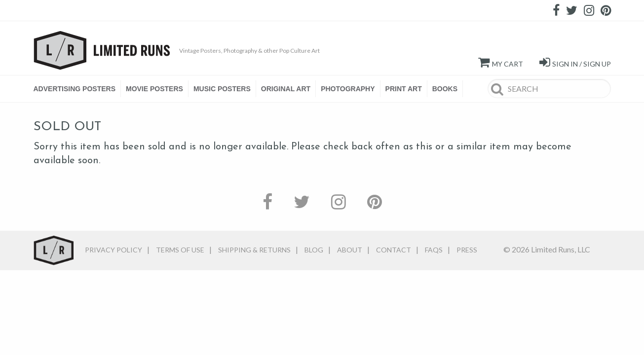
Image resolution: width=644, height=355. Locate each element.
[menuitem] (77, 89)
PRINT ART (404, 89)
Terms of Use (180, 250)
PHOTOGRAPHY (348, 89)
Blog (314, 250)
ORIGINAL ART (286, 89)
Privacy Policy (114, 250)
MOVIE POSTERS (154, 89)
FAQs (434, 250)
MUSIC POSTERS (222, 89)
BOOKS (445, 89)
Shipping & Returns (254, 250)
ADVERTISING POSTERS (75, 89)
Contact (394, 250)
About (350, 250)
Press (467, 250)
